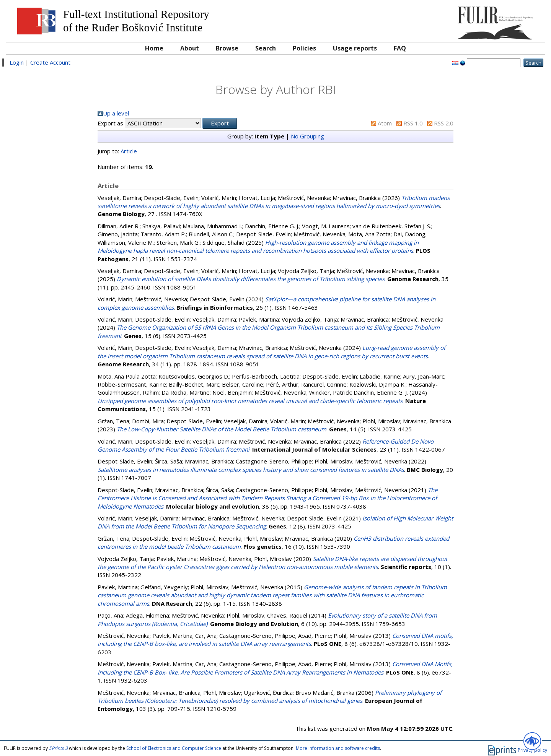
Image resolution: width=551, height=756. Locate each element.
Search (266, 48)
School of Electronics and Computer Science (174, 748)
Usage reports (355, 48)
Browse (227, 48)
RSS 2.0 (444, 123)
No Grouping (307, 136)
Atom (385, 123)
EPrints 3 (58, 748)
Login (17, 62)
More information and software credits (338, 748)
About (190, 48)
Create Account (50, 62)
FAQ (400, 48)
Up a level (116, 113)
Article (129, 151)
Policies (304, 48)
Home (154, 48)
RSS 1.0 (413, 123)
